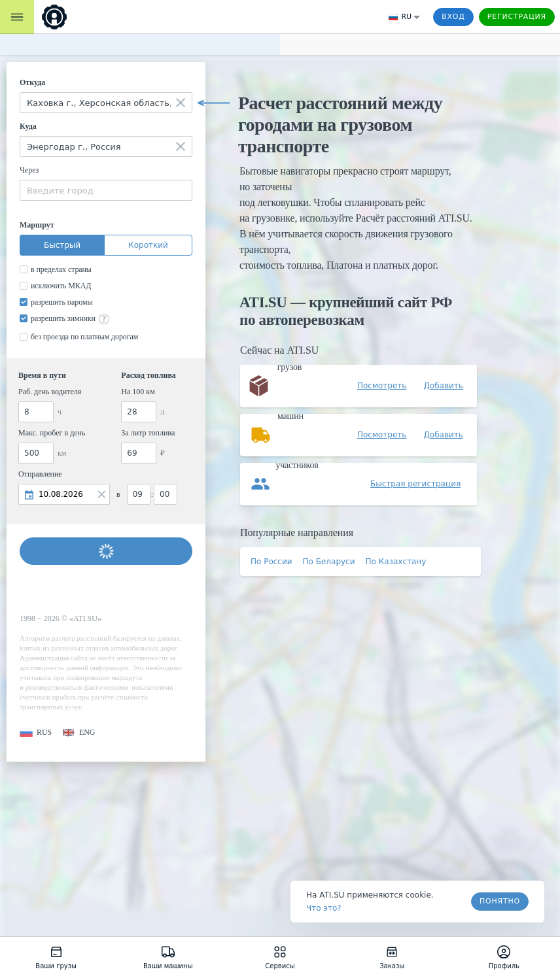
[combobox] (106, 103)
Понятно (500, 901)
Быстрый (62, 245)
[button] (36, 733)
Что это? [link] (324, 908)
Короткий (148, 245)
